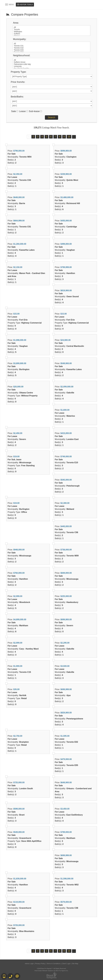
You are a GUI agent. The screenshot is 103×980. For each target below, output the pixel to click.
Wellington (52, 32)
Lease (22, 111)
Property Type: (19, 72)
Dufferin (52, 34)
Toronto (52, 29)
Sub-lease (34, 111)
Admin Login (29, 964)
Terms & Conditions (54, 964)
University (52, 66)
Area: (16, 23)
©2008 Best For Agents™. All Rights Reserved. (52, 968)
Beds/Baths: (17, 97)
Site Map (75, 964)
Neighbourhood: (22, 55)
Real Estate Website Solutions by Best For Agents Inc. (51, 971)
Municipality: (20, 39)
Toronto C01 (52, 46)
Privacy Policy (40, 964)
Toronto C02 (52, 48)
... (74, 137)
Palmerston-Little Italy (52, 64)
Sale (14, 111)
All (52, 27)
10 (69, 137)
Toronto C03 (52, 50)
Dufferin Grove (52, 62)
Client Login (66, 964)
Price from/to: (18, 82)
